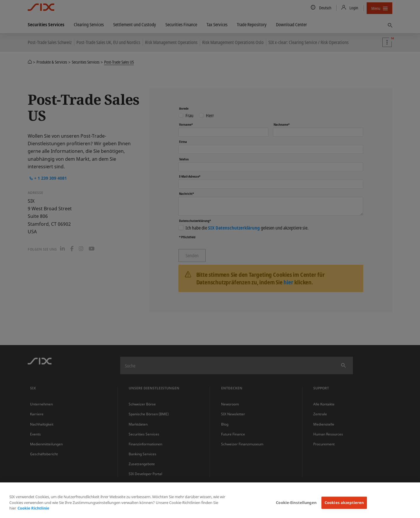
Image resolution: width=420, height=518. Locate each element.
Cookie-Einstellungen (296, 503)
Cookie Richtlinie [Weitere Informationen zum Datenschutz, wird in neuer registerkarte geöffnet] (33, 508)
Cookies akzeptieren (344, 503)
